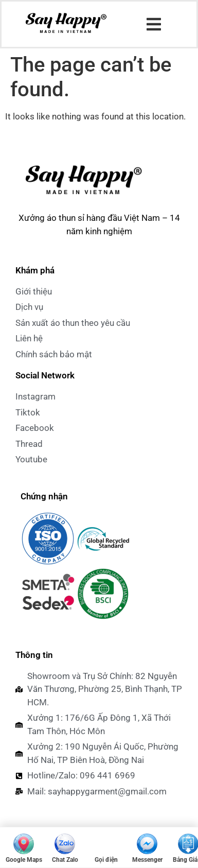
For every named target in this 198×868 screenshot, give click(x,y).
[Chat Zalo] (65, 847)
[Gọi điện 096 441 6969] (106, 847)
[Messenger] (147, 847)
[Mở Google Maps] (24, 847)
